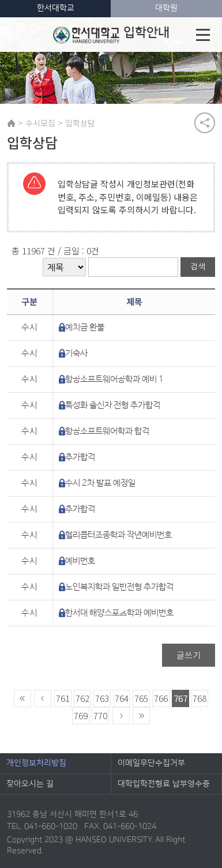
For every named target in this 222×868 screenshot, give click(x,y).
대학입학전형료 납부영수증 (164, 784)
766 (161, 698)
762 (82, 698)
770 (100, 715)
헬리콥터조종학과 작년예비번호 (118, 535)
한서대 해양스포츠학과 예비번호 (119, 613)
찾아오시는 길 (30, 784)
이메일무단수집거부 (151, 763)
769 (81, 715)
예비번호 (80, 561)
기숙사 (76, 353)
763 (102, 698)
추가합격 (80, 457)
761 (63, 698)
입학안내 (111, 35)
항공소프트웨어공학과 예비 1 (114, 379)
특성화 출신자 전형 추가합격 (113, 405)
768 (200, 698)
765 (141, 698)
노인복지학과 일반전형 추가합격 (119, 587)
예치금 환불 (85, 327)
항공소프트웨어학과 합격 (107, 431)
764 (122, 698)
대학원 (166, 8)
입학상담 (80, 123)
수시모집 (40, 123)
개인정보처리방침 (36, 763)
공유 (205, 123)
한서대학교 (56, 8)
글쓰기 (189, 655)
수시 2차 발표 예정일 (100, 483)
